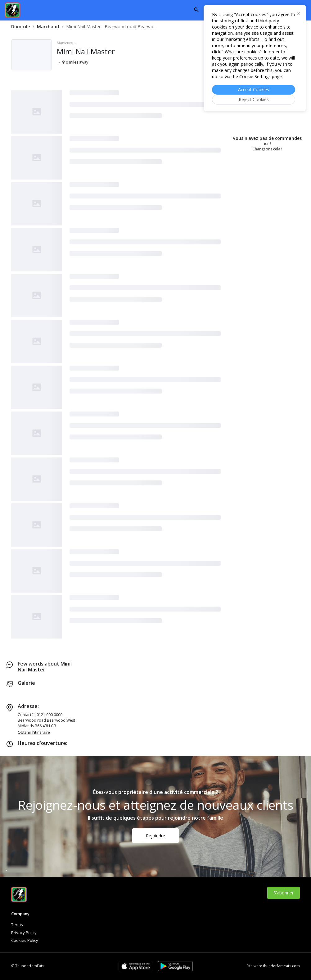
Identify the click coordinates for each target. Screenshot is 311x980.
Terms (17, 924)
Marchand (48, 27)
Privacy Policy (24, 933)
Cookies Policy (25, 940)
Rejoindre (155, 836)
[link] (20, 27)
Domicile (20, 27)
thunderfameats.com (281, 966)
